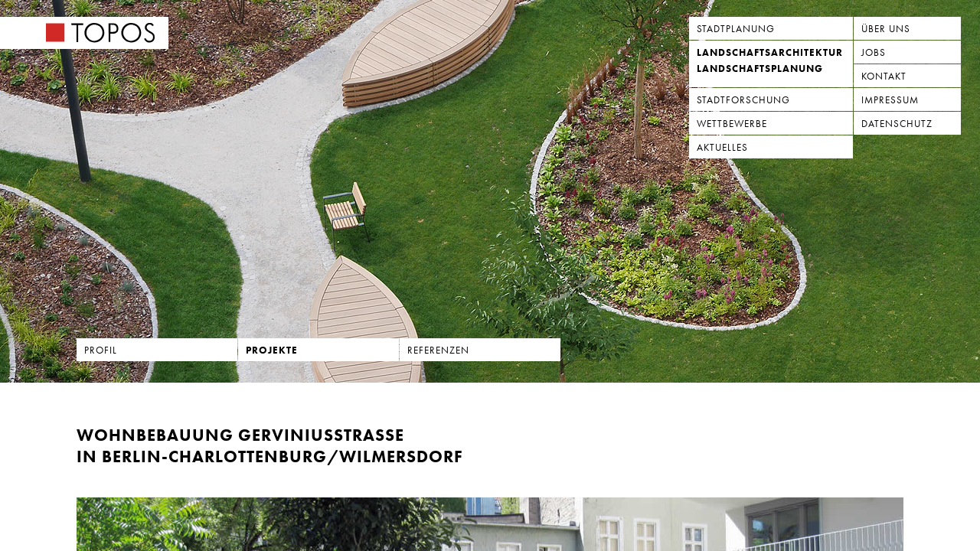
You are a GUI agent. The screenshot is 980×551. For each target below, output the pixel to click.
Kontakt (884, 76)
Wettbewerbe (732, 124)
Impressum (890, 100)
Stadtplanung (736, 29)
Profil (101, 350)
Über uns (886, 29)
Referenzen (438, 350)
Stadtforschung (743, 100)
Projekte (272, 350)
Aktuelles (722, 147)
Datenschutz (897, 124)
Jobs (874, 52)
